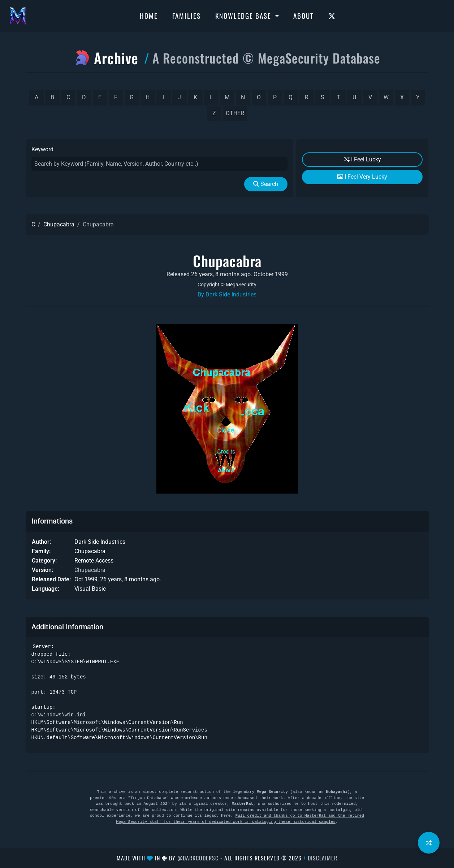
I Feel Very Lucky (362, 177)
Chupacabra (59, 224)
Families (187, 16)
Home (149, 16)
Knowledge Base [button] (244, 16)
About (304, 16)
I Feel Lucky (362, 159)
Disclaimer (323, 858)
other (235, 113)
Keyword (42, 149)
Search (266, 184)
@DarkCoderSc (198, 858)
